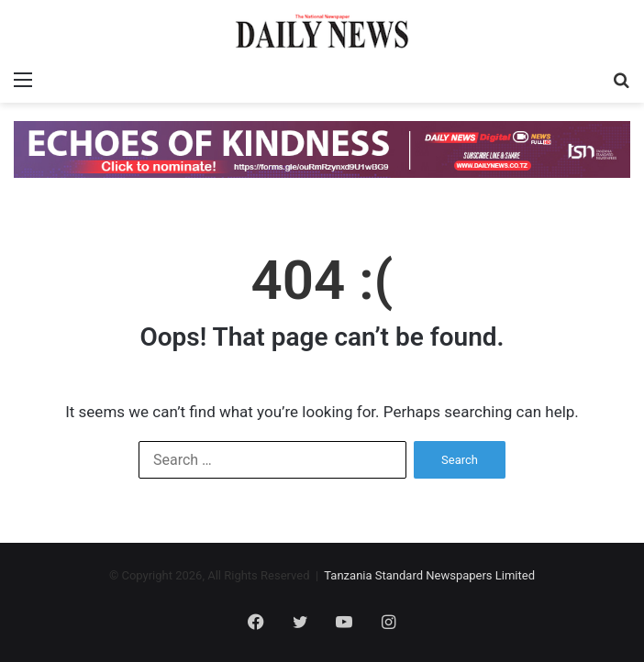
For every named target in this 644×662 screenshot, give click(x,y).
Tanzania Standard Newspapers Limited (429, 575)
